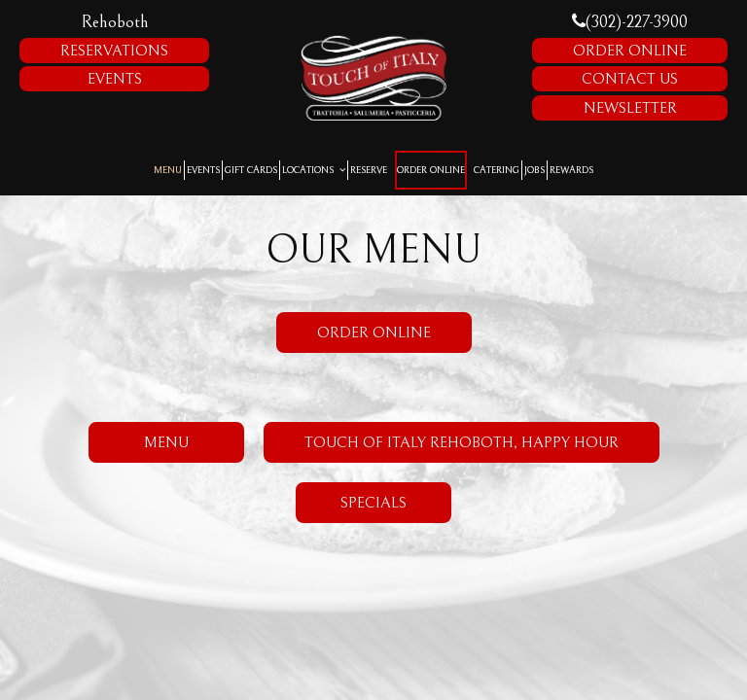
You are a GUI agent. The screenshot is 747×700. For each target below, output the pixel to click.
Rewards (571, 170)
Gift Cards (251, 170)
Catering (497, 170)
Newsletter (630, 108)
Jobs (534, 170)
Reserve (369, 170)
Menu (168, 170)
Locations (314, 170)
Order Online (630, 51)
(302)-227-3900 (630, 22)
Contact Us (630, 79)
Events (115, 79)
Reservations (114, 51)
